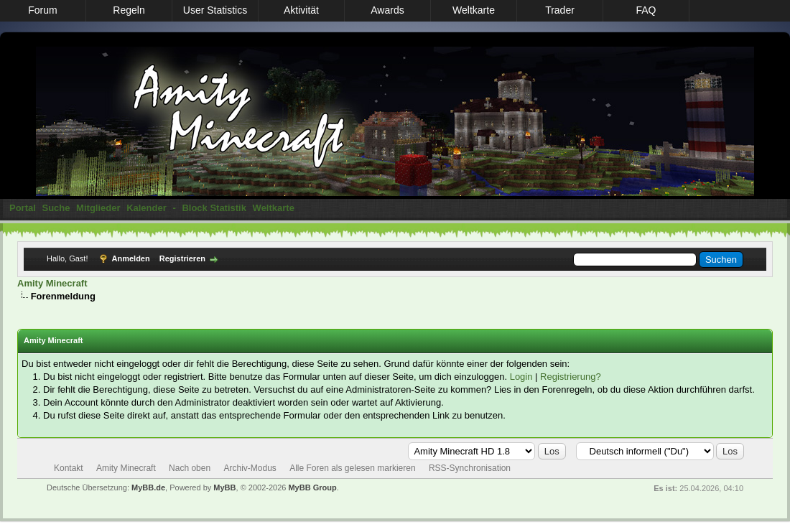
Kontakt (69, 468)
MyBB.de (148, 487)
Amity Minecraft (52, 283)
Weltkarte (474, 10)
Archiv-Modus (250, 468)
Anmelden (131, 258)
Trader (560, 10)
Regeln (129, 10)
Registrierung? (571, 377)
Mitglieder (98, 208)
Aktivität (301, 10)
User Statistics (215, 10)
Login (521, 377)
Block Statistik (214, 208)
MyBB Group (312, 487)
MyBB (224, 487)
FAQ (646, 10)
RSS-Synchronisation (470, 468)
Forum (42, 10)
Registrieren (182, 258)
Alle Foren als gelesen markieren (352, 468)
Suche (56, 208)
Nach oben (190, 468)
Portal (23, 208)
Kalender (147, 208)
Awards (387, 10)
